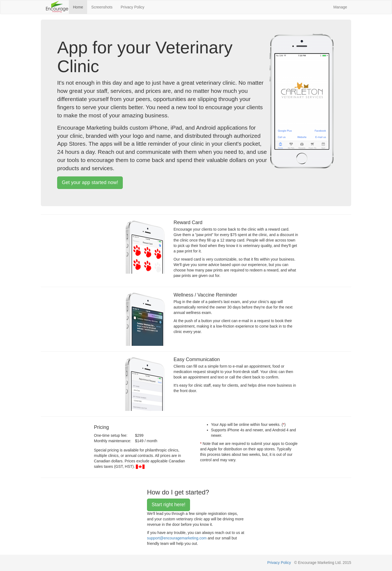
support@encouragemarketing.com (177, 538)
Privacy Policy (132, 7)
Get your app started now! (90, 182)
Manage (340, 7)
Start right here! (169, 505)
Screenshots (102, 7)
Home (78, 7)
